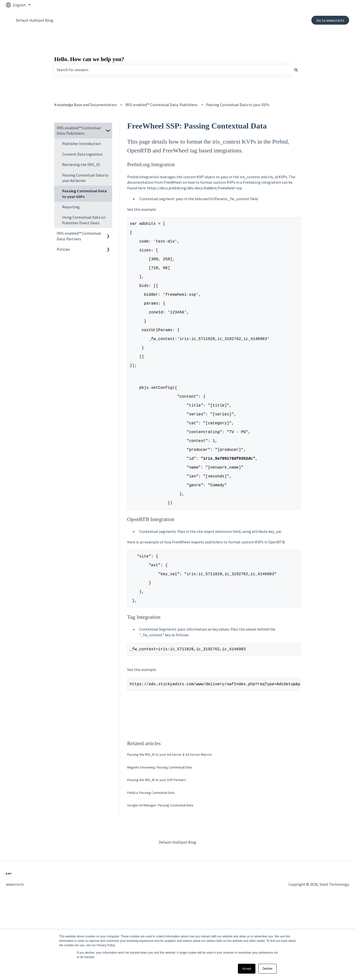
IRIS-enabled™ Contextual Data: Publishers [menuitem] (79, 131)
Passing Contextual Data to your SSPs (238, 105)
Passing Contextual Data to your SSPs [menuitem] (84, 194)
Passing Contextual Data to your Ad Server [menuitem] (85, 178)
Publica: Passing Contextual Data (151, 868)
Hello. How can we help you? (89, 59)
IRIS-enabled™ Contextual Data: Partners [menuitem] (79, 236)
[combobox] (173, 70)
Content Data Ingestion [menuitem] (82, 154)
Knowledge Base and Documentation (85, 105)
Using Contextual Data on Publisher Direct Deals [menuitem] (84, 220)
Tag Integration (144, 691)
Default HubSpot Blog (35, 20)
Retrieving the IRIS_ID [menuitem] (81, 164)
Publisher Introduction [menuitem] (81, 144)
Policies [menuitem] (63, 249)
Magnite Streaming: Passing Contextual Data (160, 843)
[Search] (296, 70)
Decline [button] (267, 969)
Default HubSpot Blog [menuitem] (177, 918)
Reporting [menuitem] (71, 207)
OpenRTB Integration (151, 582)
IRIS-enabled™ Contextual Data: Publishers (161, 105)
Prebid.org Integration (151, 164)
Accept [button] (247, 969)
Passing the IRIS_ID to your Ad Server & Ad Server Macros (169, 830)
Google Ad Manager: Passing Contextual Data (160, 881)
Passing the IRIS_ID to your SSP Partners (157, 856)
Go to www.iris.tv (330, 20)
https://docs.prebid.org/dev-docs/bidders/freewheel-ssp (195, 188)
